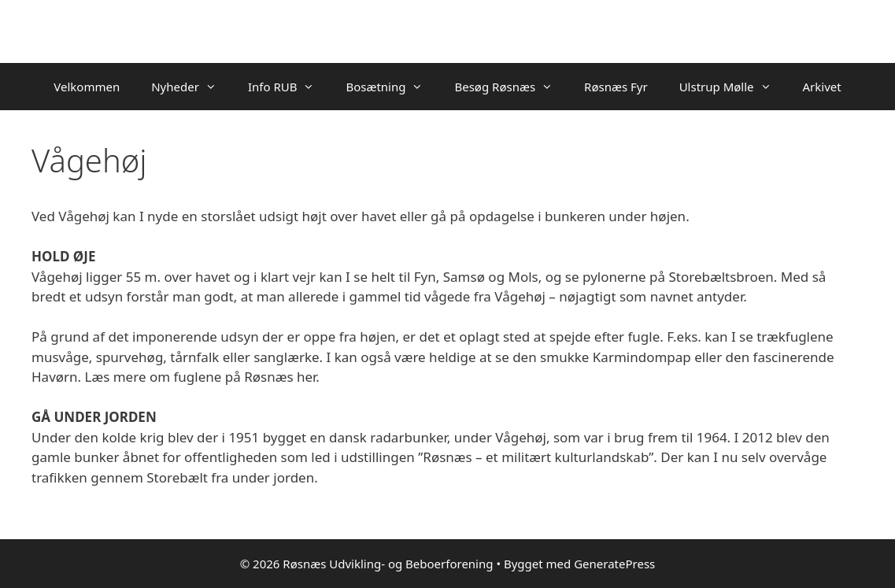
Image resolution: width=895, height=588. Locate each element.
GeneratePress (614, 564)
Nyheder (192, 87)
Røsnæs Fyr (616, 87)
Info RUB (289, 87)
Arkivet (822, 87)
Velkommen (87, 87)
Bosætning (392, 87)
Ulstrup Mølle (733, 87)
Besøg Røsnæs (511, 87)
